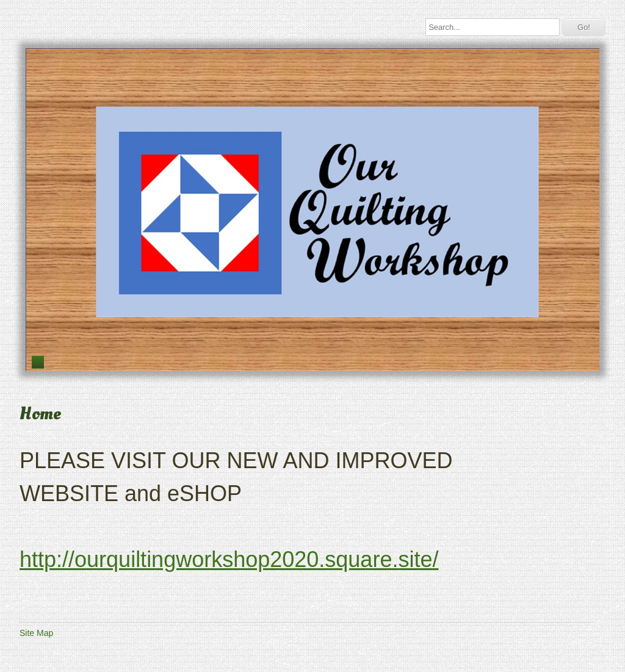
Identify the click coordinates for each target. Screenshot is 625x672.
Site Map (36, 633)
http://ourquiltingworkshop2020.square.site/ (229, 559)
